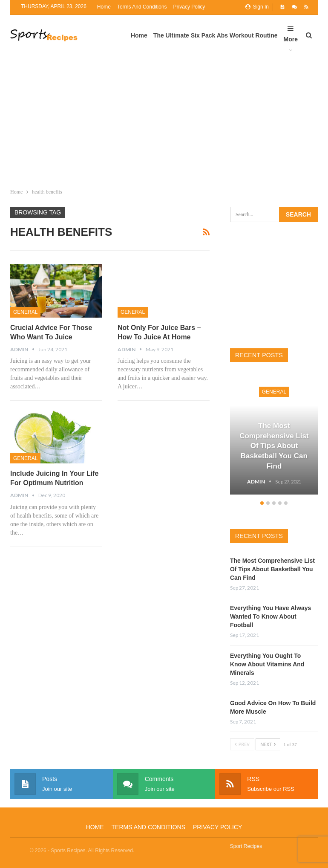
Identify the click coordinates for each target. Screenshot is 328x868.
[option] (274, 436)
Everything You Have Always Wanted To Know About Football (270, 616)
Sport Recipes (246, 846)
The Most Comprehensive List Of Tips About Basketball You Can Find (274, 446)
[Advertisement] (164, 120)
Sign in (257, 7)
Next (268, 744)
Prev (242, 744)
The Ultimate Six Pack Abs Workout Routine (216, 35)
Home (104, 7)
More (291, 34)
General (25, 312)
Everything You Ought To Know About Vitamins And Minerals (267, 664)
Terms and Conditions (142, 7)
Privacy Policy (189, 7)
